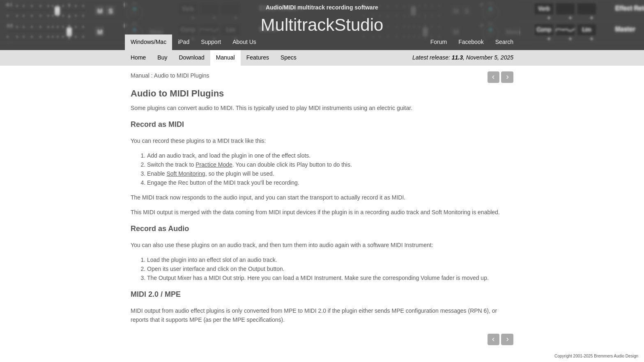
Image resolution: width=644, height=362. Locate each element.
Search (504, 42)
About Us (244, 42)
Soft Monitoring (186, 174)
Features (258, 57)
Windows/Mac (148, 42)
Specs (289, 57)
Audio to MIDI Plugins (177, 93)
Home (138, 57)
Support (211, 42)
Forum (439, 42)
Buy (162, 57)
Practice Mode (214, 165)
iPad (184, 42)
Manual (225, 57)
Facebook (471, 42)
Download (191, 57)
